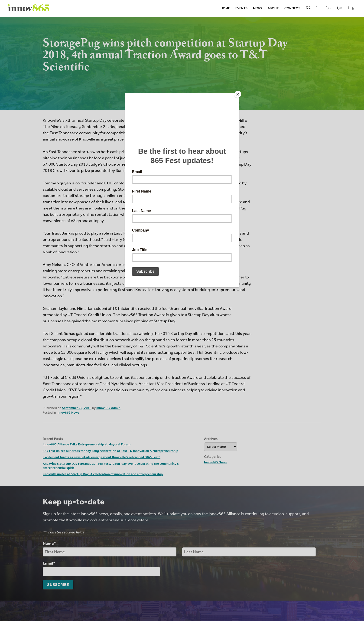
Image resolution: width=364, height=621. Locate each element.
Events (241, 8)
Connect (292, 8)
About (273, 8)
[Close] (238, 94)
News (258, 8)
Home (225, 8)
